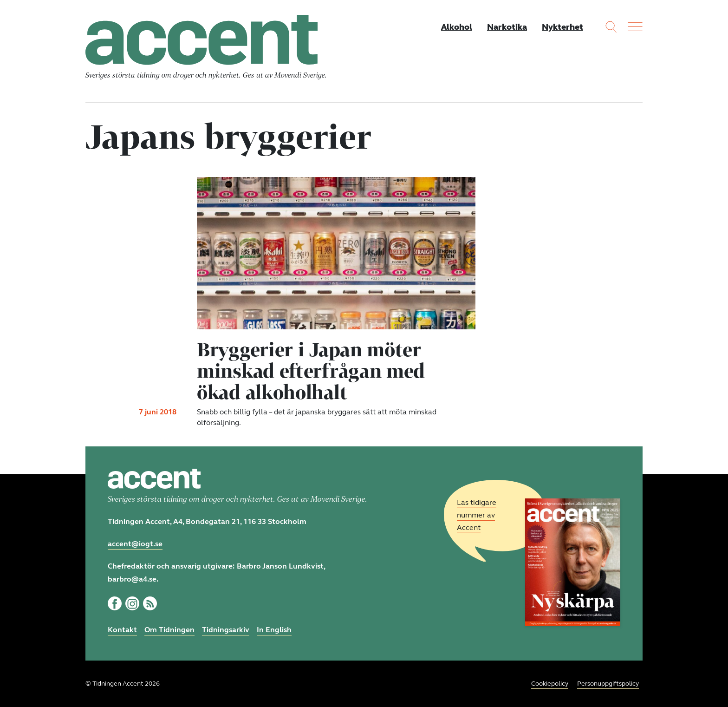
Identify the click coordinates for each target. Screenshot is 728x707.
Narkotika (507, 27)
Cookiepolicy (550, 684)
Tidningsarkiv (226, 630)
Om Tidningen (169, 630)
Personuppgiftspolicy (608, 684)
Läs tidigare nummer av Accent (477, 515)
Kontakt (122, 630)
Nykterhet (562, 27)
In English (274, 630)
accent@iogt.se (135, 544)
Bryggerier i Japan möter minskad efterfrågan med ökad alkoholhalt (311, 371)
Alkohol (457, 27)
